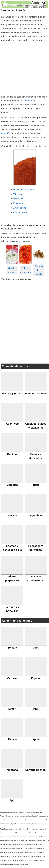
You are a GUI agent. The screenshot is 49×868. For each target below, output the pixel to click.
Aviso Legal (24, 864)
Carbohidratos (20, 212)
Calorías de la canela (39, 270)
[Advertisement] (24, 68)
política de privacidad (12, 864)
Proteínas (18, 203)
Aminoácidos (20, 208)
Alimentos (39, 2)
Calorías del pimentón (13, 10)
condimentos (29, 101)
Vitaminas (18, 194)
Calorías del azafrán (25, 270)
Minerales (18, 199)
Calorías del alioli (12, 270)
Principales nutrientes (24, 190)
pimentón (6, 133)
